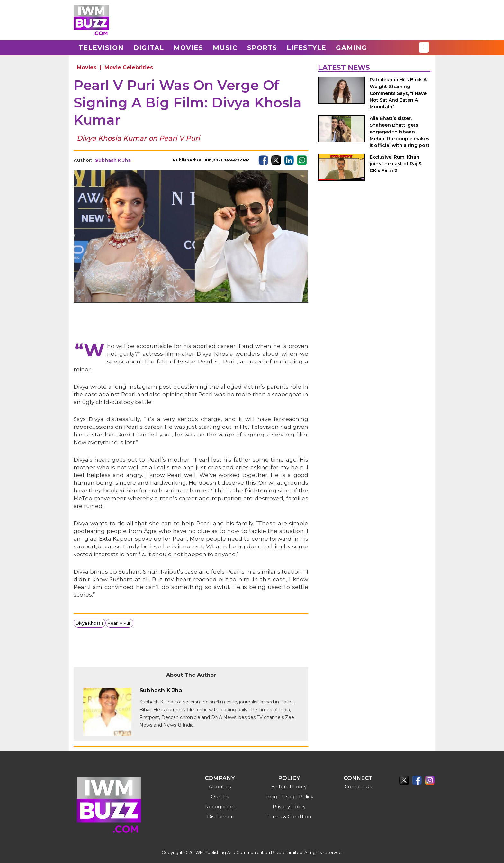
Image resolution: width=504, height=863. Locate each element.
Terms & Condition (289, 817)
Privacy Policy (289, 807)
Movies (188, 48)
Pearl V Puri (120, 623)
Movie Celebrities (129, 67)
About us (220, 787)
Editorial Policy (289, 787)
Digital (149, 48)
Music (225, 48)
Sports (262, 48)
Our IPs (220, 797)
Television (101, 48)
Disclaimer (220, 817)
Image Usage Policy (289, 797)
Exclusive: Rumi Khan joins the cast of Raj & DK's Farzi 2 (396, 164)
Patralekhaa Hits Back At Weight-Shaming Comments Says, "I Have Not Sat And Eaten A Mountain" (399, 93)
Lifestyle (306, 48)
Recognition (220, 807)
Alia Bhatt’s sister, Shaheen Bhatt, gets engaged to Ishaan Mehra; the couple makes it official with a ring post (400, 132)
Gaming (351, 48)
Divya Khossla (90, 623)
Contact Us (358, 787)
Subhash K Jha (113, 160)
